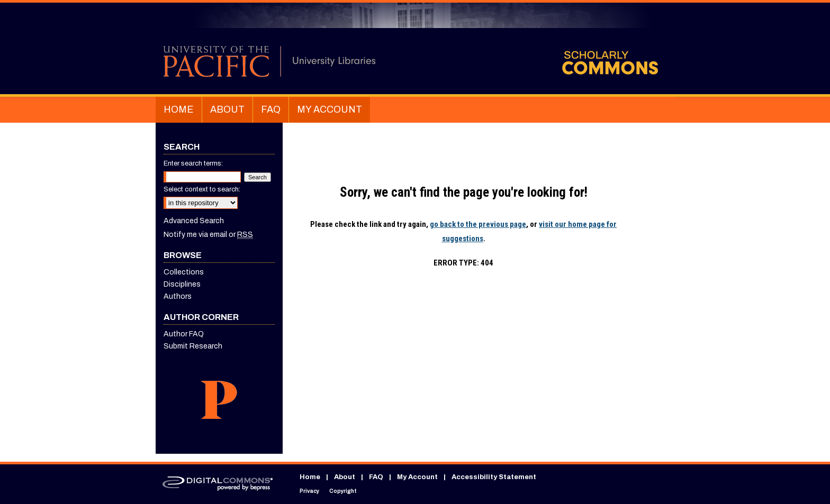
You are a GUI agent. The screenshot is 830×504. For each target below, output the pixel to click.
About (345, 477)
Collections (184, 272)
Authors (178, 296)
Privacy (309, 491)
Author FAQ (184, 334)
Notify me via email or (208, 235)
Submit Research (193, 346)
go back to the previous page (478, 224)
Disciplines (182, 284)
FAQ (376, 477)
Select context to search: (202, 189)
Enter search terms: (193, 163)
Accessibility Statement (494, 477)
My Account (417, 477)
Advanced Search (194, 221)
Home (310, 477)
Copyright (343, 491)
